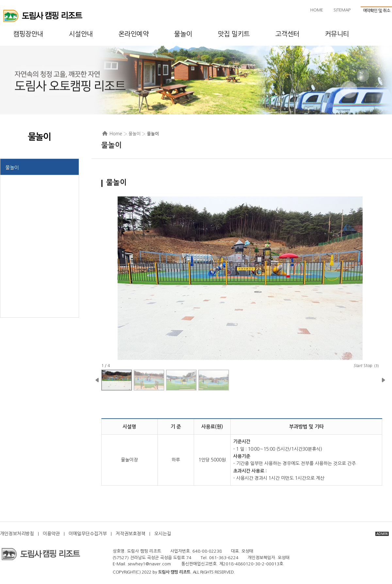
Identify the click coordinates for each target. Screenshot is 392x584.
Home (116, 134)
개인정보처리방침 (17, 534)
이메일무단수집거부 (88, 534)
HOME (317, 10)
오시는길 (163, 534)
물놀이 (12, 167)
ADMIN (382, 534)
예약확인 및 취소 (376, 11)
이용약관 (51, 534)
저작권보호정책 (131, 534)
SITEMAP (342, 10)
